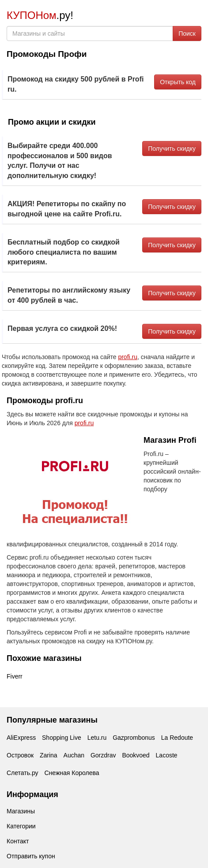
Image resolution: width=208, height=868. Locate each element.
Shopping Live (62, 738)
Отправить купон (31, 856)
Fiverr (15, 676)
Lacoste (167, 755)
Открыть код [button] (178, 82)
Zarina (49, 755)
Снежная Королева (72, 773)
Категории (21, 826)
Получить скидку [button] (172, 148)
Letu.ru (97, 738)
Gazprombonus (134, 738)
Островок (20, 755)
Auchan (74, 755)
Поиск (187, 33)
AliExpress (21, 738)
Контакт (18, 841)
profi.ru (128, 357)
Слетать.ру (23, 773)
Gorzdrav (103, 755)
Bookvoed (136, 755)
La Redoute (177, 738)
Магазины (21, 811)
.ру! (40, 15)
